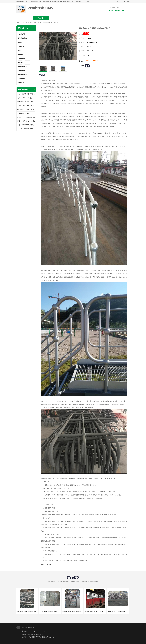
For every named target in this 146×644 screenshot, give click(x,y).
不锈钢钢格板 (23, 38)
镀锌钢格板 (22, 34)
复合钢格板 (22, 71)
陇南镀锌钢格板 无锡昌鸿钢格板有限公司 (52, 612)
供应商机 (41, 18)
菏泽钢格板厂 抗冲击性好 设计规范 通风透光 (26, 121)
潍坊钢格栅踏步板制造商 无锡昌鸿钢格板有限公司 (77, 612)
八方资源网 (32, 637)
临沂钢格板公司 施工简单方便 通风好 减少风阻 (26, 98)
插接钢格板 (22, 79)
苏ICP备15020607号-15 (40, 631)
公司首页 (25, 18)
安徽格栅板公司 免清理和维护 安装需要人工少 (26, 94)
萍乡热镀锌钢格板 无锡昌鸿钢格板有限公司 (98, 612)
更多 (34, 89)
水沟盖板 (21, 46)
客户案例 (105, 18)
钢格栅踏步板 (23, 75)
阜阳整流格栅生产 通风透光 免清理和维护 (26, 129)
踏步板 (21, 42)
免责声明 (39, 637)
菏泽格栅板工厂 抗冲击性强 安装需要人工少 (26, 102)
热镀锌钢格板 (23, 67)
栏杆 (20, 50)
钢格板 (21, 63)
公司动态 (89, 18)
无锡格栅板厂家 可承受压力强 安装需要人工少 (26, 113)
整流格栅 (21, 83)
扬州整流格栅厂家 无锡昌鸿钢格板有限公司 (120, 612)
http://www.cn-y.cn (46, 564)
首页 (24, 23)
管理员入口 (45, 637)
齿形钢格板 (22, 58)
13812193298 (92, 61)
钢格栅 (21, 54)
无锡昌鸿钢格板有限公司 (29, 634)
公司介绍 (73, 18)
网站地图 (51, 637)
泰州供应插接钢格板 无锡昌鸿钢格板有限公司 (30, 612)
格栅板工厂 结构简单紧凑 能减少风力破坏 (26, 117)
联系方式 (121, 18)
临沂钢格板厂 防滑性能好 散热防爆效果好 (26, 110)
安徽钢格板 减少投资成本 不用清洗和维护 (26, 106)
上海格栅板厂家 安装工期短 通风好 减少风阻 (26, 125)
